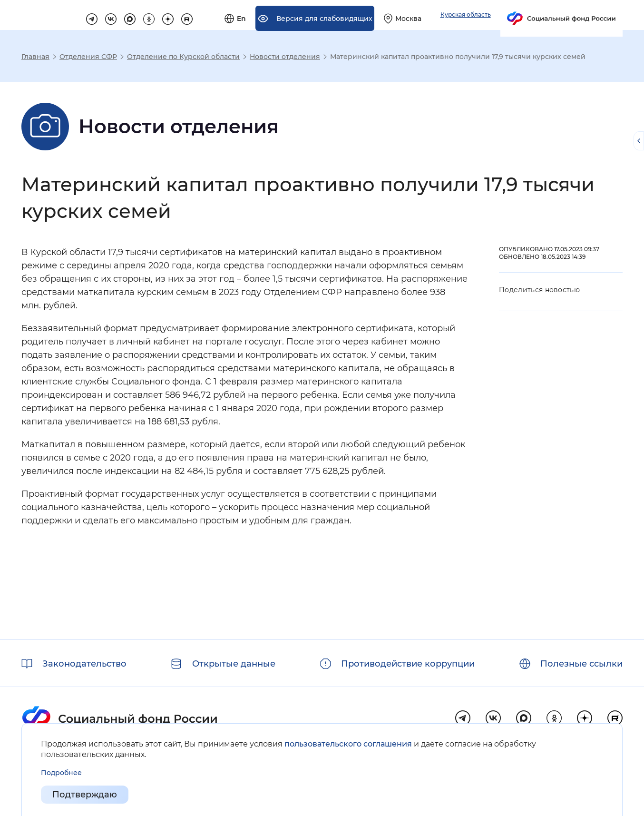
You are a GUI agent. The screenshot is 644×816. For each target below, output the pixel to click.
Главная (35, 57)
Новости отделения (285, 57)
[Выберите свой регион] (511, 15)
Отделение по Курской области (183, 57)
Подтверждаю (85, 795)
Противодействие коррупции (408, 664)
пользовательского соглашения (348, 744)
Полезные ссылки (581, 664)
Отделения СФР (88, 57)
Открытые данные (234, 664)
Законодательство (84, 664)
